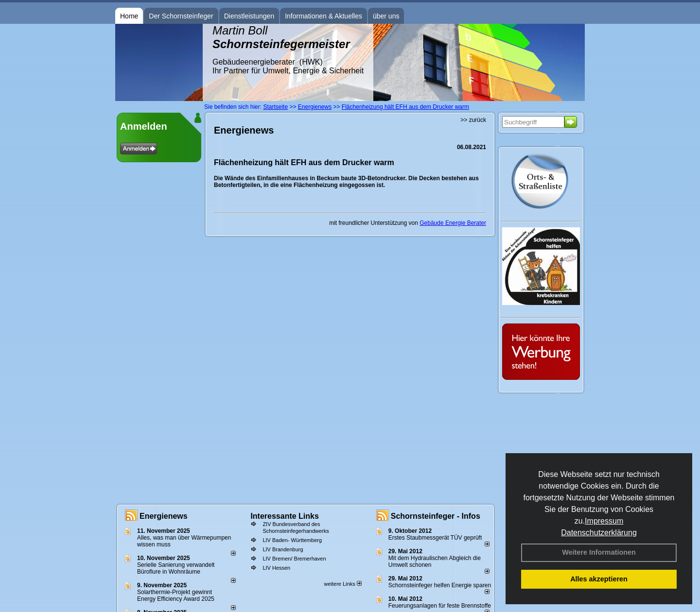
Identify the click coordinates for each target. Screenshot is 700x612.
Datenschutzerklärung (599, 533)
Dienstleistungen (249, 16)
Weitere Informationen (599, 552)
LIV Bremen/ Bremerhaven (294, 559)
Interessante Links (285, 516)
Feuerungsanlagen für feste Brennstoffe (440, 606)
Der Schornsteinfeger (181, 16)
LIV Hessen (276, 568)
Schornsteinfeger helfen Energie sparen (440, 585)
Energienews (164, 516)
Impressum (604, 521)
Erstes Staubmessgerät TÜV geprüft (435, 538)
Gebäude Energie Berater (453, 223)
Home (129, 16)
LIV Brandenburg (283, 549)
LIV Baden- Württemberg (292, 540)
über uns (386, 16)
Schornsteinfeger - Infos (436, 516)
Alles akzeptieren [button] (599, 579)
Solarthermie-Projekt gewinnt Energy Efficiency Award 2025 (176, 595)
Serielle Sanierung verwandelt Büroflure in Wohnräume (176, 568)
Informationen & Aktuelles (324, 16)
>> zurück (473, 120)
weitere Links (342, 584)
